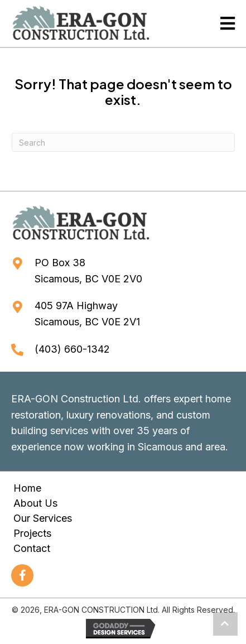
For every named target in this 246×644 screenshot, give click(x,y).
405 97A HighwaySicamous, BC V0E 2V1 (87, 314)
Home (27, 488)
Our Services (43, 518)
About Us (35, 503)
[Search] (123, 142)
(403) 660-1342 (72, 349)
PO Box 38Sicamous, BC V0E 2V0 (88, 271)
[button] (22, 575)
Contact (32, 548)
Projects (32, 533)
